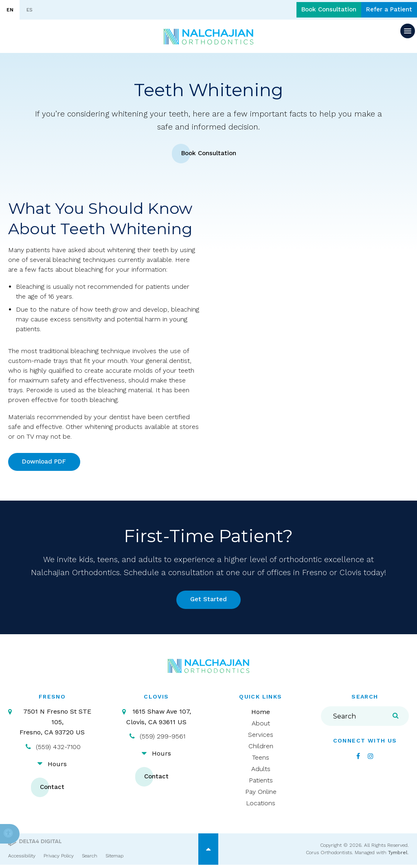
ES (29, 10)
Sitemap (114, 859)
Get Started (209, 603)
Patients (261, 784)
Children (261, 750)
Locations (261, 807)
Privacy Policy (59, 859)
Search (90, 859)
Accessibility (22, 859)
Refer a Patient (386, 10)
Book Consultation (319, 10)
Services (261, 738)
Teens (261, 761)
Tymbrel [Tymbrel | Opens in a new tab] (398, 856)
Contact (52, 791)
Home (261, 715)
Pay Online (261, 795)
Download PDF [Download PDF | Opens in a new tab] (46, 463)
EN (10, 10)
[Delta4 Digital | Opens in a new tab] (35, 845)
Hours (57, 767)
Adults (261, 772)
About (261, 727)
